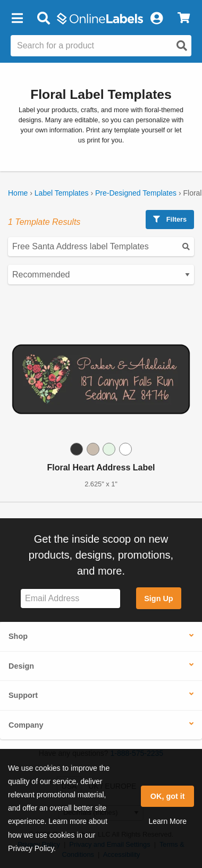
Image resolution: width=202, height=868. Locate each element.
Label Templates (62, 193)
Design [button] (21, 666)
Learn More (167, 821)
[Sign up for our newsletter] (70, 599)
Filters (170, 219)
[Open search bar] (43, 19)
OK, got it (168, 796)
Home (18, 193)
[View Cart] (184, 19)
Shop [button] (18, 636)
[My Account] (156, 19)
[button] (17, 19)
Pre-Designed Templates (136, 193)
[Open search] (182, 46)
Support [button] (23, 695)
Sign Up (158, 599)
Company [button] (26, 725)
